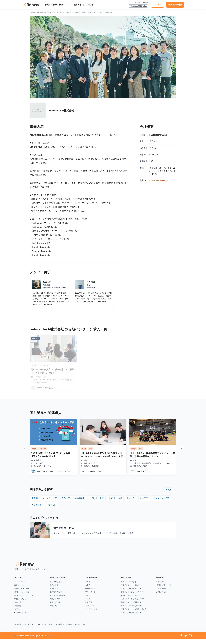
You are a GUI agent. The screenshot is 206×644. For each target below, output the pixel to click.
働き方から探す (56, 597)
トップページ (19, 586)
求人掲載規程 (59, 629)
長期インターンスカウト (24, 600)
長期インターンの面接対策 (131, 607)
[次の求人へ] (181, 449)
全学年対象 (80, 498)
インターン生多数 (161, 498)
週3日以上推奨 (115, 498)
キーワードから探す (58, 600)
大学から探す (55, 603)
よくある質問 (161, 593)
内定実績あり (38, 505)
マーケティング (49, 498)
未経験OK (131, 498)
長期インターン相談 (22, 597)
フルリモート (90, 597)
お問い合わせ (161, 597)
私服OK (52, 505)
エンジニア (90, 610)
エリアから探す (56, 586)
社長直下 (144, 498)
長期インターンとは (128, 586)
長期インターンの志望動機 (131, 610)
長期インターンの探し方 (130, 590)
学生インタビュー (21, 603)
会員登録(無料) (175, 5)
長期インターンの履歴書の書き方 (134, 614)
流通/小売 (66, 498)
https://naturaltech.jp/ (159, 180)
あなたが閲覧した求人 (138, 6)
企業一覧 (18, 607)
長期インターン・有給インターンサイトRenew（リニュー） (50, 13)
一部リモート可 (97, 498)
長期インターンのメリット (131, 593)
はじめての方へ (20, 590)
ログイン (158, 5)
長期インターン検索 (54, 5)
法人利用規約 (47, 629)
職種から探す (55, 590)
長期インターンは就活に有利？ (133, 603)
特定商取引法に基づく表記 (76, 629)
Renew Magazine (21, 617)
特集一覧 (53, 610)
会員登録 (18, 610)
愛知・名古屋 (90, 593)
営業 (87, 600)
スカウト (90, 5)
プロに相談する (74, 5)
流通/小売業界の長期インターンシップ (84, 13)
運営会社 (160, 586)
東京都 (35, 498)
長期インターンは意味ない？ (132, 600)
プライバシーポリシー (31, 629)
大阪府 (88, 590)
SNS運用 (89, 607)
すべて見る (168, 490)
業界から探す (55, 593)
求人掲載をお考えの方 (142, 3)
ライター (89, 603)
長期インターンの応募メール (132, 617)
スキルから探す (56, 607)
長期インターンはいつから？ (132, 597)
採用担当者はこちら (164, 590)
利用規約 (18, 629)
